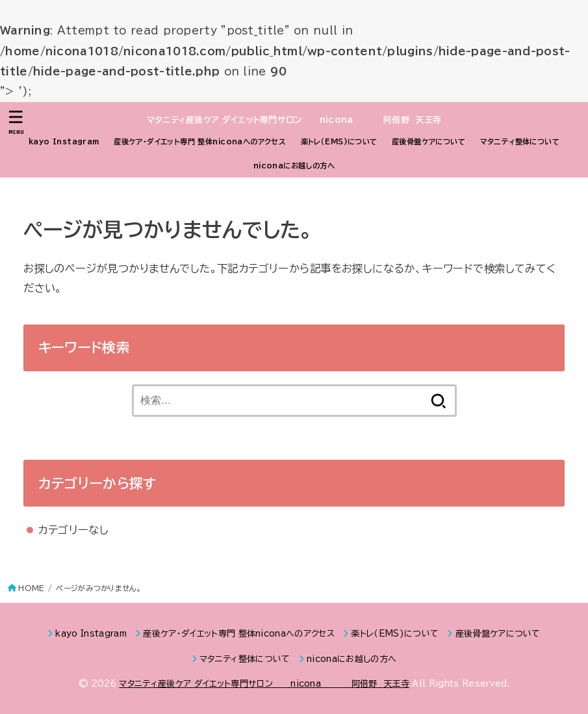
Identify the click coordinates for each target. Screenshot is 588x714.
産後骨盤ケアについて (428, 141)
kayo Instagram (64, 141)
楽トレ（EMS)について (339, 141)
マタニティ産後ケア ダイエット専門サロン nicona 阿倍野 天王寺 (294, 120)
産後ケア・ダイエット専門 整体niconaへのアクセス (200, 141)
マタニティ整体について (520, 141)
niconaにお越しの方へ (294, 165)
